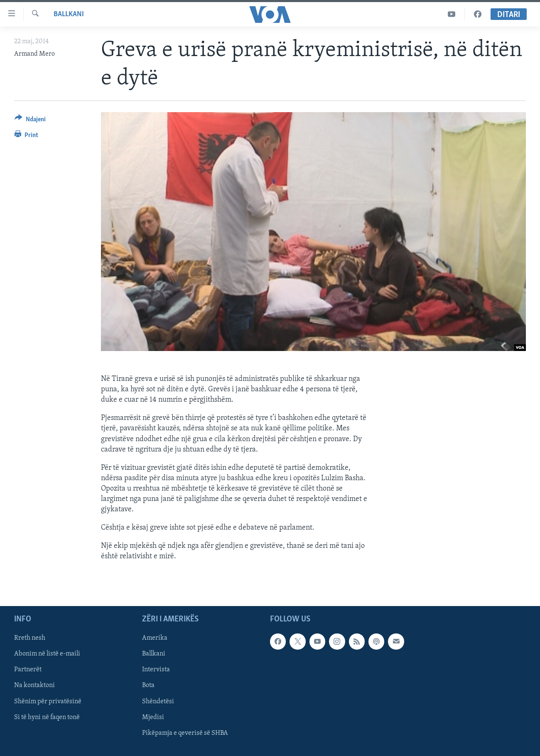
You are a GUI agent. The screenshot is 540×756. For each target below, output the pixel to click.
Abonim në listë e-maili (47, 654)
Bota (148, 686)
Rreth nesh (30, 638)
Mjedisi (153, 717)
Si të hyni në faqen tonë (47, 717)
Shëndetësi (158, 702)
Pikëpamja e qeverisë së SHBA (185, 733)
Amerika (155, 638)
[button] (236, 468)
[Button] (30, 121)
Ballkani (69, 14)
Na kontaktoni (34, 686)
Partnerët (28, 670)
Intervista (156, 670)
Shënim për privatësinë (48, 702)
